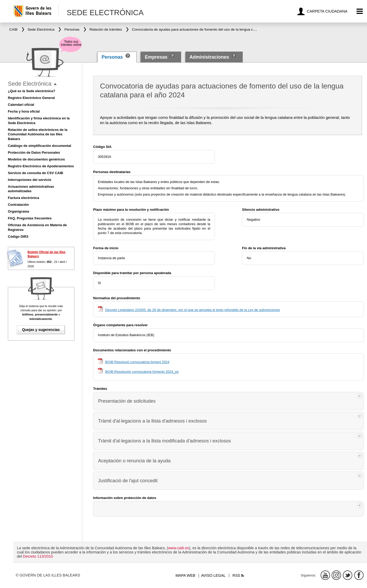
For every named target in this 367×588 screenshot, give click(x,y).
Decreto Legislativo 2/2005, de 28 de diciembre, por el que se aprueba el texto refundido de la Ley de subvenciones (192, 310)
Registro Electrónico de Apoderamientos (41, 166)
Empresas (156, 57)
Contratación (18, 205)
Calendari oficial (21, 105)
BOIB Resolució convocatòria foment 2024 (137, 362)
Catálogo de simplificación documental (39, 146)
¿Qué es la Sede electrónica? (32, 91)
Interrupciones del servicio (29, 180)
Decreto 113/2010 (38, 556)
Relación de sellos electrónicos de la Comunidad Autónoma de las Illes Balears (38, 134)
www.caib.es (179, 548)
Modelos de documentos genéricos (36, 159)
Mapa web (185, 575)
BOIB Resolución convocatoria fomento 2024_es (142, 372)
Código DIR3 (18, 237)
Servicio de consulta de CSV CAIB (36, 173)
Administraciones (209, 57)
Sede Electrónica (30, 84)
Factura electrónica (23, 198)
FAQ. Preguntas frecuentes (30, 218)
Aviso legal (213, 575)
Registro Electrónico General (31, 98)
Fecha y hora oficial (24, 111)
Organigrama (18, 211)
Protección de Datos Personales (34, 152)
